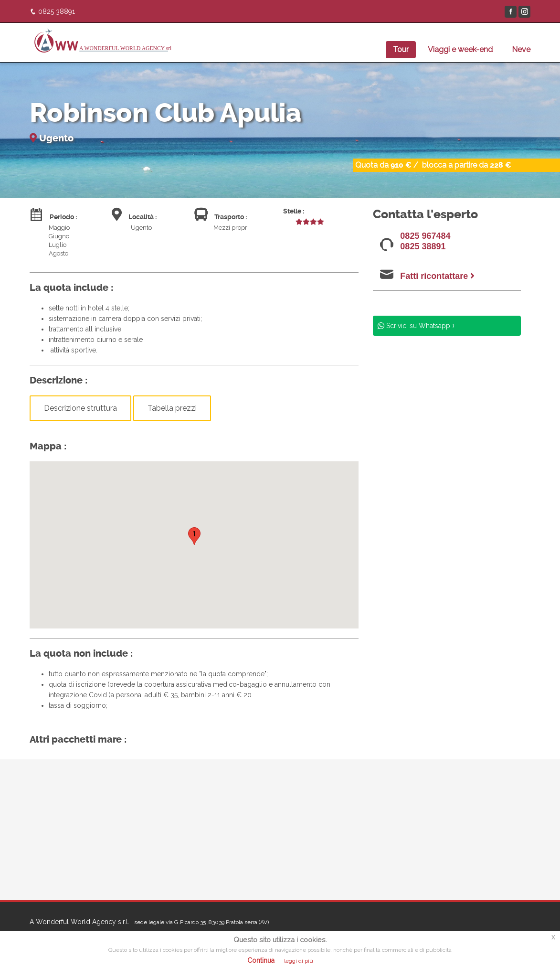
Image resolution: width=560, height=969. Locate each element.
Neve (521, 49)
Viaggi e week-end (460, 49)
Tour (401, 49)
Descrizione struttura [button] (80, 408)
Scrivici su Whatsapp (417, 326)
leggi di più (299, 961)
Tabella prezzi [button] (172, 408)
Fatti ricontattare (437, 276)
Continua (261, 960)
